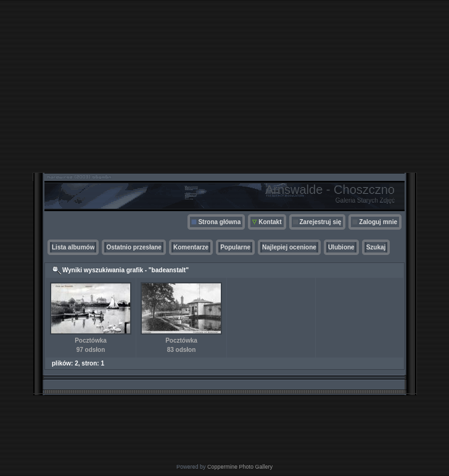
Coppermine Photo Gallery (240, 467)
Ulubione (341, 247)
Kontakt (270, 222)
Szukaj (376, 247)
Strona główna (219, 222)
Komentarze (191, 247)
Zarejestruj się (321, 222)
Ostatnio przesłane (134, 247)
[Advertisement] (224, 86)
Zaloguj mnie (378, 222)
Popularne (235, 247)
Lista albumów (73, 247)
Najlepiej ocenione (289, 247)
